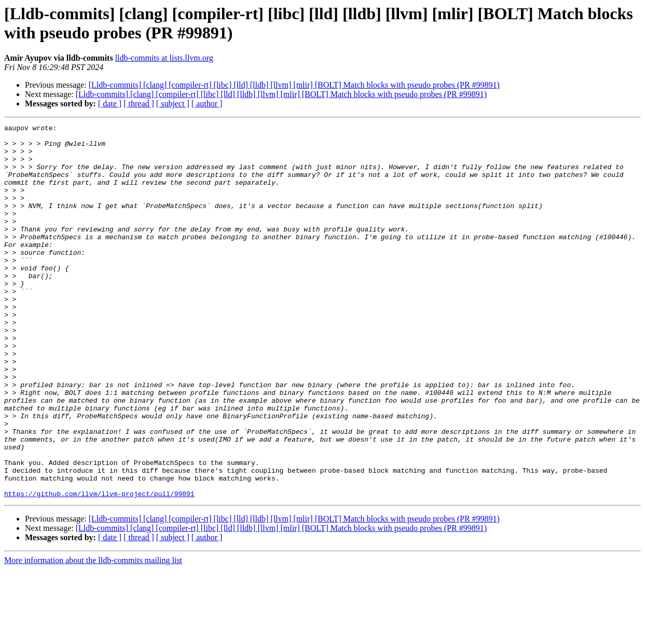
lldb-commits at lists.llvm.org (164, 58)
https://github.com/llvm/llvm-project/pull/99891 (99, 568)
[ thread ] (139, 104)
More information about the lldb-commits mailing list (93, 635)
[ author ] (207, 104)
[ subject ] (173, 104)
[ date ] (110, 104)
